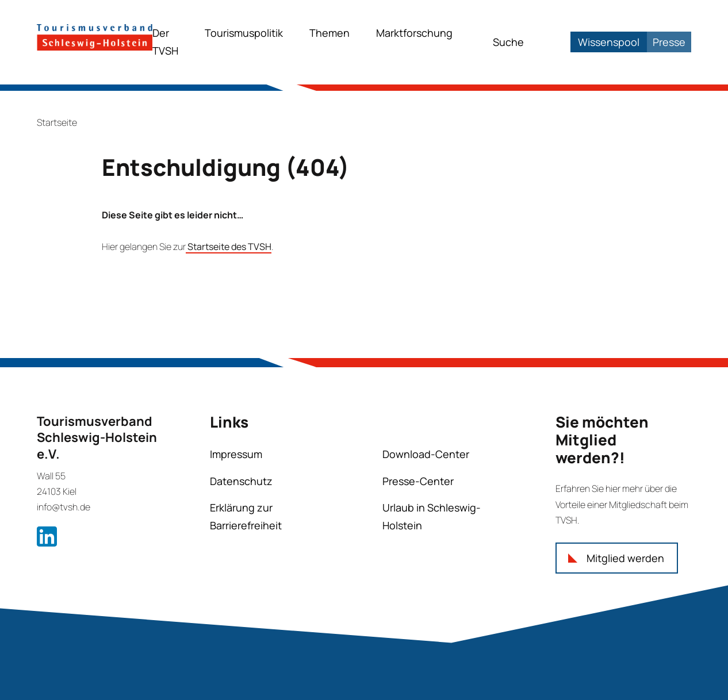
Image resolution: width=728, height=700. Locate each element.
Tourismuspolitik (244, 33)
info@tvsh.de (64, 507)
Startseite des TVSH (229, 247)
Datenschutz (241, 481)
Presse (669, 42)
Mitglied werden (625, 558)
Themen (329, 33)
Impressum (236, 454)
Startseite (57, 122)
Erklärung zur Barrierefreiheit (246, 516)
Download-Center (426, 454)
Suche (508, 42)
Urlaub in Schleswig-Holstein (432, 516)
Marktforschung (414, 33)
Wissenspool (609, 42)
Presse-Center (418, 481)
